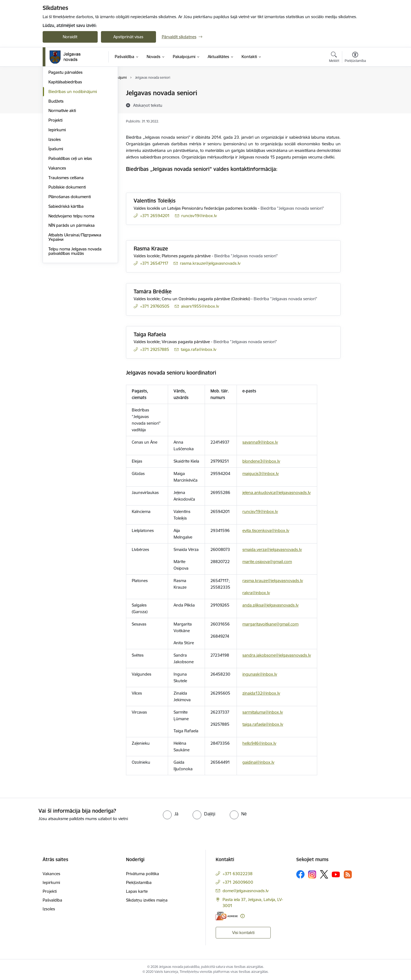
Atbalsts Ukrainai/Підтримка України (75, 296)
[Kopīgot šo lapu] (355, 104)
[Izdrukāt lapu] (355, 91)
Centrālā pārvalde (65, 112)
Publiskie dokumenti (67, 246)
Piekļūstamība (139, 882)
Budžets (56, 160)
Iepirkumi (57, 189)
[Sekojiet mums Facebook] (300, 874)
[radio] (171, 814)
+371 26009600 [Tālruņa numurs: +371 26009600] (238, 882)
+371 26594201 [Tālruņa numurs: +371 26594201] (155, 216)
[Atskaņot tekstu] (148, 105)
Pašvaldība (52, 900)
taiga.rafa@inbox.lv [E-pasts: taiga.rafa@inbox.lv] (198, 349)
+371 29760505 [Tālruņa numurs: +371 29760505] (155, 306)
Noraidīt (70, 37)
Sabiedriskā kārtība (66, 265)
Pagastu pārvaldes (65, 132)
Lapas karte (137, 891)
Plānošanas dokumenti (70, 256)
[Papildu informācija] (243, 916)
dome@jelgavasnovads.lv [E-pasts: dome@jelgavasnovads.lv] (246, 891)
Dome (54, 93)
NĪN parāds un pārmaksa (72, 285)
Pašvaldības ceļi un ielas (70, 218)
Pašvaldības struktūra (68, 103)
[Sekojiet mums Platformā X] (324, 874)
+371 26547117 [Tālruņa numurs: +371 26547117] (154, 263)
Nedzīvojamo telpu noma (71, 275)
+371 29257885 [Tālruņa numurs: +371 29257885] (155, 349)
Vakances (57, 227)
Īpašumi (56, 208)
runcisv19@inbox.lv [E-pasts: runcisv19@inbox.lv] (199, 216)
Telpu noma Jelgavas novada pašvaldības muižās (75, 310)
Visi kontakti (243, 933)
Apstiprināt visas (128, 37)
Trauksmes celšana (66, 237)
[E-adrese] (227, 916)
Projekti (55, 179)
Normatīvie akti (62, 170)
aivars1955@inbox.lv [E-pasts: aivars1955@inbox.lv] (200, 306)
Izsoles (55, 199)
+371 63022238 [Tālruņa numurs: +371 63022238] (238, 874)
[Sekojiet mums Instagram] (312, 874)
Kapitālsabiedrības (65, 141)
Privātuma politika (143, 874)
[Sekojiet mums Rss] (348, 874)
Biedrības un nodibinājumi (73, 151)
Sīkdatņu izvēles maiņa (147, 900)
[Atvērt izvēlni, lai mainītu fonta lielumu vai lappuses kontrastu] (355, 58)
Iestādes (56, 122)
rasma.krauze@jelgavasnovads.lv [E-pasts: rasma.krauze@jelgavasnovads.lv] (210, 263)
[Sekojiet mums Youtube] (336, 874)
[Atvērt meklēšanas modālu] (334, 58)
